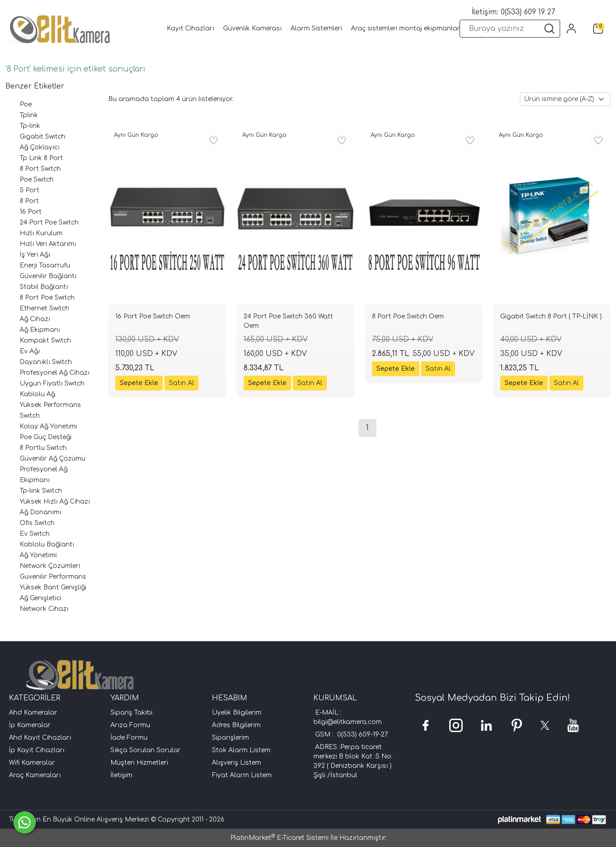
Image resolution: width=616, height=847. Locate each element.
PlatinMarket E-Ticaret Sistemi (279, 838)
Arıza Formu (130, 725)
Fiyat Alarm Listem (242, 775)
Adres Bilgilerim (236, 725)
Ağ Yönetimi (38, 555)
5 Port (30, 190)
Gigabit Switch (42, 137)
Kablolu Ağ (37, 394)
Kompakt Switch (45, 341)
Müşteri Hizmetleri (139, 763)
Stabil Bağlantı (44, 287)
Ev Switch (35, 534)
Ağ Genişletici (40, 598)
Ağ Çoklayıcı (40, 147)
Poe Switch (37, 180)
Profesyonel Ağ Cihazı (55, 373)
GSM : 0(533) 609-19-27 (352, 735)
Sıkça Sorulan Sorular (146, 750)
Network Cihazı (44, 609)
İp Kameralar (30, 725)
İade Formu (129, 738)
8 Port (29, 201)
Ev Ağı (30, 351)
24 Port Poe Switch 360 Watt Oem (288, 321)
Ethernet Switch (44, 308)
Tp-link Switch (41, 491)
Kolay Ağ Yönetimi (48, 426)
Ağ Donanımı (40, 512)
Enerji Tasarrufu (45, 265)
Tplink (29, 115)
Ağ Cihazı (35, 319)
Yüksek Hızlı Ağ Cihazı (55, 502)
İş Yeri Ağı (35, 255)
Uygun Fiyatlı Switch (52, 383)
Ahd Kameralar (33, 713)
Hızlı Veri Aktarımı (48, 244)
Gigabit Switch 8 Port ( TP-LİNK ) (551, 316)
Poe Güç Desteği (46, 437)
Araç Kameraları (35, 775)
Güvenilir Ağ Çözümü (53, 459)
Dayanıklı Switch (46, 362)
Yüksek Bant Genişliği (53, 587)
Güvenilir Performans (53, 577)
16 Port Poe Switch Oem (153, 316)
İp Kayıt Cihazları (37, 750)
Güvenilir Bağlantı (48, 276)
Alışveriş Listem (236, 763)
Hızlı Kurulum (41, 233)
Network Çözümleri (50, 566)
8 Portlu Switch (43, 448)
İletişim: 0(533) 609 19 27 (513, 12)
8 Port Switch (40, 169)
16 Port (31, 212)
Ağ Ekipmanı (40, 330)
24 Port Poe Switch (49, 222)
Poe (26, 104)
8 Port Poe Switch (47, 298)
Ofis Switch (37, 523)
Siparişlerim (230, 738)
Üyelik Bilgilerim (237, 713)
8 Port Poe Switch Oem (408, 316)
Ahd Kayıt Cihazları (40, 738)
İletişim (121, 775)
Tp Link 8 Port (41, 158)
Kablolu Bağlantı (47, 544)
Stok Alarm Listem (241, 750)
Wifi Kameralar (32, 763)
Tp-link (30, 126)
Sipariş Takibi (131, 713)
